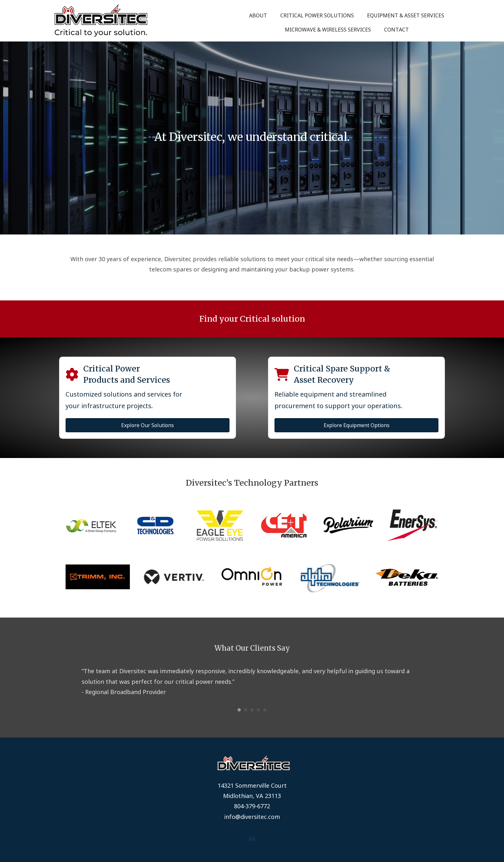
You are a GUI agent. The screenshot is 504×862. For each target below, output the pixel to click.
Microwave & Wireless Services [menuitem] (328, 30)
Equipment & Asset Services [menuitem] (406, 15)
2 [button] (246, 710)
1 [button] (239, 710)
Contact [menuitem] (396, 30)
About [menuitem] (258, 15)
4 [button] (258, 710)
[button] (252, 839)
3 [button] (252, 710)
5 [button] (265, 710)
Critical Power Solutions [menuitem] (317, 15)
